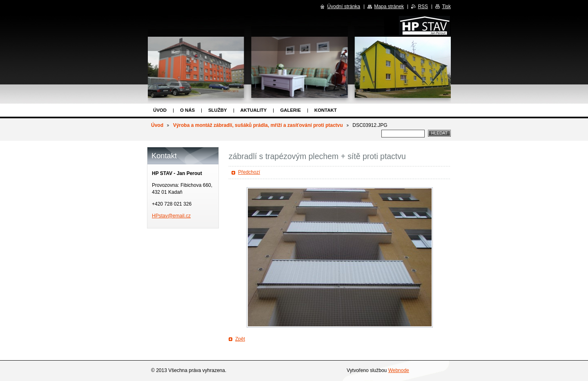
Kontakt (326, 110)
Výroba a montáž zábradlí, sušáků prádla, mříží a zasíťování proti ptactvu (258, 125)
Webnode (399, 370)
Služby (218, 110)
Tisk (446, 7)
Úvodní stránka (344, 7)
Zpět (240, 339)
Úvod (160, 110)
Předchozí (249, 172)
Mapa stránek (389, 7)
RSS (423, 7)
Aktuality (254, 110)
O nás (187, 110)
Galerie (291, 110)
